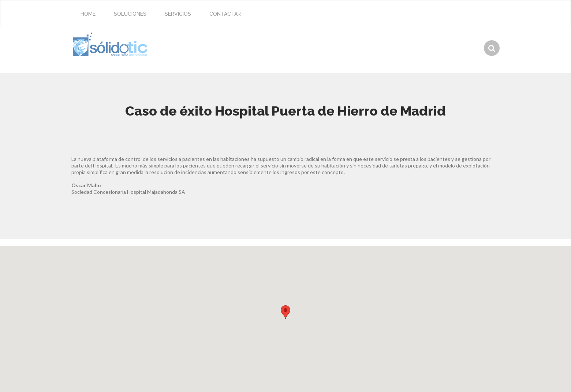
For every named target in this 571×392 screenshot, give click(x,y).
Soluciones (130, 14)
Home (88, 14)
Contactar (225, 14)
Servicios (178, 14)
